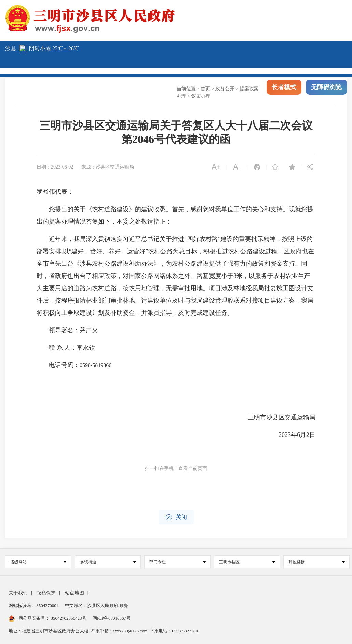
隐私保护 (46, 593)
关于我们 (18, 593)
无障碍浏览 (326, 92)
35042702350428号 (69, 618)
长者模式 (284, 92)
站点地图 (75, 593)
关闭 (176, 517)
